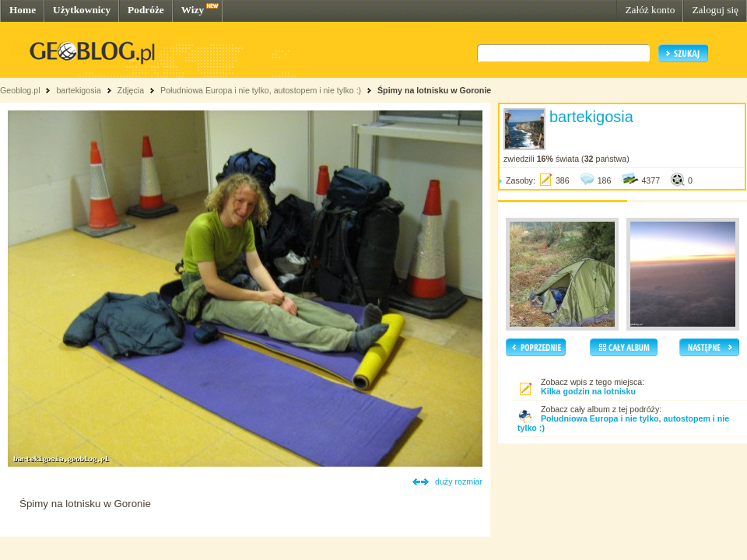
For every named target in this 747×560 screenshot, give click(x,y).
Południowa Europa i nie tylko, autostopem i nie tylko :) (261, 90)
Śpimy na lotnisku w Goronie (434, 90)
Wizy (193, 10)
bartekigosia (78, 90)
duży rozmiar (459, 481)
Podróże (146, 10)
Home (23, 10)
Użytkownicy (82, 10)
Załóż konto (650, 10)
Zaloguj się (715, 10)
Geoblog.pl (20, 90)
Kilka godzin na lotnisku (588, 391)
